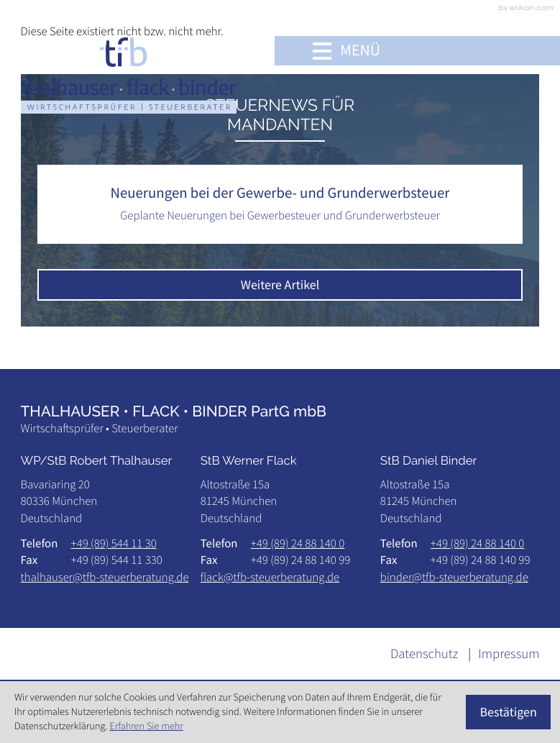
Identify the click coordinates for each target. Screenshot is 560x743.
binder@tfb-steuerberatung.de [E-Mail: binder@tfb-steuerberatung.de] (454, 577)
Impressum (509, 654)
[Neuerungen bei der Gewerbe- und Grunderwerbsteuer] (280, 204)
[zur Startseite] (129, 75)
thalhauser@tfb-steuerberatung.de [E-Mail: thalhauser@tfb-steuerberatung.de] (105, 577)
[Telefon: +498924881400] (298, 543)
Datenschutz (424, 654)
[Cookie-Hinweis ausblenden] (509, 712)
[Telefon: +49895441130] (114, 543)
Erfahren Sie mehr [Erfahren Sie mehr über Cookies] (146, 726)
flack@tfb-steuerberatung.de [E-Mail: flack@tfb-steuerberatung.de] (270, 577)
